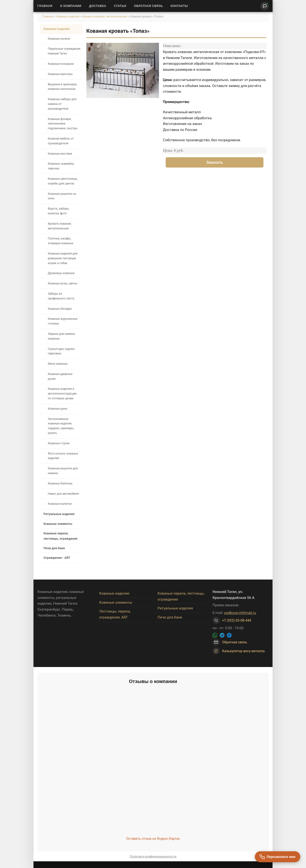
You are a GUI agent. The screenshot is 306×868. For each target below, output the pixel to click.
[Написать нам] (265, 6)
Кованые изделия (68, 16)
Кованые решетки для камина (63, 471)
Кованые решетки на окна (62, 196)
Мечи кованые (58, 364)
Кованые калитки (60, 504)
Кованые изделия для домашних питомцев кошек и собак (63, 258)
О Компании (71, 6)
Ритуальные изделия (59, 514)
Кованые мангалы (60, 74)
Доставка (98, 6)
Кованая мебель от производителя (61, 141)
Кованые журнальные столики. (63, 321)
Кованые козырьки (61, 64)
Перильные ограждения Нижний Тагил (64, 51)
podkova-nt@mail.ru (240, 613)
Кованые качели (59, 39)
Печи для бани (54, 548)
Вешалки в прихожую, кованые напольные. (63, 87)
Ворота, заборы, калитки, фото (59, 211)
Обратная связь (148, 6)
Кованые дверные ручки (60, 376)
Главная (45, 6)
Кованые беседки (60, 309)
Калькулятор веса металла (239, 651)
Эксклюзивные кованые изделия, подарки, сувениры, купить (61, 426)
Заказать (215, 162)
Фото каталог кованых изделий (63, 456)
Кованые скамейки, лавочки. (61, 166)
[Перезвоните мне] (278, 857)
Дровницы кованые (61, 273)
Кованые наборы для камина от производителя (62, 104)
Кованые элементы (58, 524)
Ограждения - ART (57, 558)
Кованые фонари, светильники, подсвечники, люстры (63, 124)
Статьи (120, 6)
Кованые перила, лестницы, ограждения (60, 536)
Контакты (179, 6)
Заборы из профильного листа (61, 296)
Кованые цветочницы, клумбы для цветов (63, 181)
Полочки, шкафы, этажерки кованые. (61, 241)
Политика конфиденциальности (153, 856)
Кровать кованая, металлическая (105, 16)
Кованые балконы (60, 483)
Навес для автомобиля (63, 494)
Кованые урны (58, 409)
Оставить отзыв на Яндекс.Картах (153, 839)
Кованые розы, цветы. (63, 283)
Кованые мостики (60, 154)
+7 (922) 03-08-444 (237, 620)
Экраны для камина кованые (61, 336)
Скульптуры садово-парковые (62, 351)
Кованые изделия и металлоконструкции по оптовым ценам (62, 394)
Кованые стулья (59, 443)
